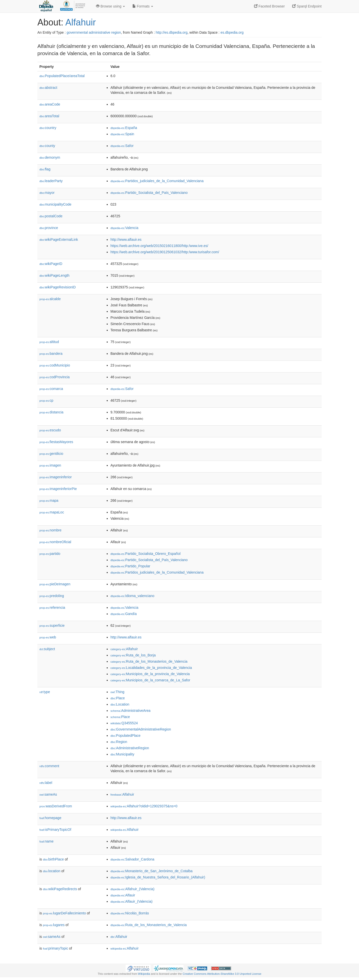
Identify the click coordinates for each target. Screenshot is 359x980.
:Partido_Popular (130, 566)
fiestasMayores (56, 442)
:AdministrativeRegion (130, 748)
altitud (49, 342)
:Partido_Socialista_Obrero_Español (145, 554)
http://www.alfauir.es (126, 240)
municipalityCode (55, 204)
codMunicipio (55, 365)
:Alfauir (123, 895)
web (48, 637)
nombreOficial (55, 542)
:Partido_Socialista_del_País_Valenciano (149, 193)
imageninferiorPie (58, 489)
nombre (50, 530)
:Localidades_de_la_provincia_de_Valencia (151, 668)
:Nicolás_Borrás (130, 913)
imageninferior (56, 477)
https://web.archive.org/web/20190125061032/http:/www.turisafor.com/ (165, 252)
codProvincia (54, 377)
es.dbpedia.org (232, 32)
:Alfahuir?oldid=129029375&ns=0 (144, 806)
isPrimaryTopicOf (55, 830)
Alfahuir (81, 22)
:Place (118, 698)
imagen (50, 465)
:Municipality (122, 754)
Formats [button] (143, 6)
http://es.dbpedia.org (172, 32)
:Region (119, 742)
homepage (50, 818)
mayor (47, 193)
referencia (52, 608)
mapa (49, 500)
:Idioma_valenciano (132, 596)
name (46, 841)
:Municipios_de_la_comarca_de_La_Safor (150, 680)
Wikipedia (144, 974)
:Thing (117, 692)
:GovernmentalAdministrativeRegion (141, 729)
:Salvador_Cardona (132, 859)
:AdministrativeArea (131, 711)
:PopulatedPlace (126, 735)
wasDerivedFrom (56, 806)
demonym (50, 157)
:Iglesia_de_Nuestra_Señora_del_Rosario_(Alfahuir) (158, 877)
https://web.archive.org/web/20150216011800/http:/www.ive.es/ (159, 246)
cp (46, 400)
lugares (54, 925)
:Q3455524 (124, 723)
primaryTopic (55, 948)
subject (47, 649)
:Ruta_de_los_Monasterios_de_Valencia (149, 661)
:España (124, 128)
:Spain (122, 134)
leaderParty (51, 181)
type (45, 692)
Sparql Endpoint (307, 6)
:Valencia (124, 228)
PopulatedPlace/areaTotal (62, 76)
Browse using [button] (110, 6)
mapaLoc (52, 512)
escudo (50, 430)
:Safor (122, 146)
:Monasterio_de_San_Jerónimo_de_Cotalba (151, 871)
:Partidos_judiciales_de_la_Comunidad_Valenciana (157, 181)
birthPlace (53, 859)
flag (45, 169)
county (47, 146)
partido (50, 554)
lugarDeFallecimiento (64, 913)
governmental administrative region (94, 32)
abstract (48, 88)
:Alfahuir (124, 649)
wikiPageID (51, 264)
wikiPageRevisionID (58, 287)
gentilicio (51, 454)
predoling (52, 596)
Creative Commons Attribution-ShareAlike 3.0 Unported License (222, 974)
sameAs (48, 794)
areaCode (50, 104)
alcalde (50, 299)
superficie (52, 625)
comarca (51, 389)
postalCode (51, 216)
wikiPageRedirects (60, 889)
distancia (51, 412)
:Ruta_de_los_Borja (133, 655)
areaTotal (49, 116)
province (49, 228)
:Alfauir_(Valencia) (132, 901)
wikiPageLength (54, 275)
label (46, 783)
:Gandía (124, 614)
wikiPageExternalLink (59, 240)
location (52, 871)
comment (49, 766)
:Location (120, 704)
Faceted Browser (269, 6)
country (48, 128)
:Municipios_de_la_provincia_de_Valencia (150, 674)
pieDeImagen (55, 584)
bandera (51, 354)
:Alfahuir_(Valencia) (133, 889)
